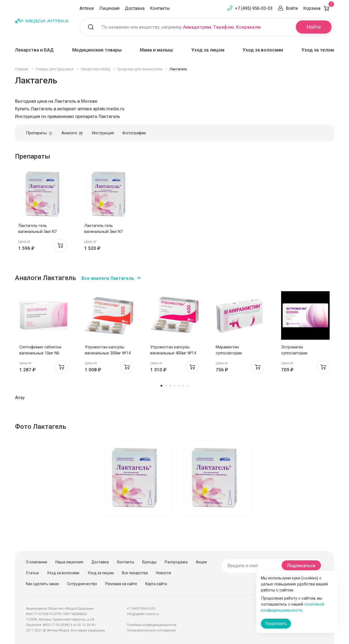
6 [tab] (183, 386)
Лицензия (109, 8)
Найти (314, 27)
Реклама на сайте (121, 584)
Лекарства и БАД (34, 50)
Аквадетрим (197, 27)
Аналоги (72, 133)
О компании (37, 562)
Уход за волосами (263, 50)
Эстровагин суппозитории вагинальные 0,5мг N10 (303, 353)
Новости (163, 573)
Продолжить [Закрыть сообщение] (276, 624)
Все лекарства (135, 573)
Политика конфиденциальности (152, 625)
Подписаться (301, 566)
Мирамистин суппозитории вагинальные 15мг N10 (237, 353)
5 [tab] (179, 386)
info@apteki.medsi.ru (143, 614)
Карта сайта (156, 584)
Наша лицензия (69, 562)
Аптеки (87, 8)
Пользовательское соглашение (151, 630)
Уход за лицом (208, 50)
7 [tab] (188, 386)
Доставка (135, 8)
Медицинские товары (97, 50)
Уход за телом (318, 50)
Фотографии (134, 133)
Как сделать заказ (42, 584)
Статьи (32, 573)
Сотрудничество (82, 584)
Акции (201, 562)
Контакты (160, 8)
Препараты (40, 133)
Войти (292, 8)
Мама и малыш (156, 50)
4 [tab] (174, 386)
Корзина (319, 8)
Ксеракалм (248, 27)
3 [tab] (170, 386)
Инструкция (103, 133)
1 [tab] (161, 386)
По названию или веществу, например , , (181, 27)
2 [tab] (166, 386)
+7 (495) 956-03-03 (254, 8)
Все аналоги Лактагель (108, 278)
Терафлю (224, 27)
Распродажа (176, 562)
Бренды (149, 562)
